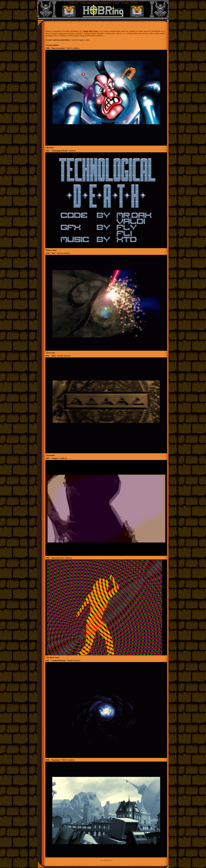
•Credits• (125, 3)
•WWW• (134, 3)
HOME (106, 860)
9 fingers (55, 458)
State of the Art (58, 558)
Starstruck (56, 760)
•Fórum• (116, 3)
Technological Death (60, 151)
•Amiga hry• (73, 3)
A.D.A (124, 33)
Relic (54, 356)
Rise (53, 253)
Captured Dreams (59, 660)
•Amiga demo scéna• (89, 3)
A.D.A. (76, 48)
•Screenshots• (105, 3)
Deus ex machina (58, 48)
